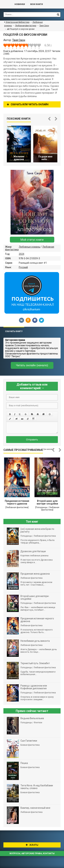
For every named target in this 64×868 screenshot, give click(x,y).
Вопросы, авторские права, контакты (32, 853)
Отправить (32, 440)
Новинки (20, 4)
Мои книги (37, 4)
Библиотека (6, 4)
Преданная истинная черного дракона (17, 502)
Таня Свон (44, 26)
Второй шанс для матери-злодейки (47, 502)
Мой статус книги (32, 240)
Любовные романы (30, 247)
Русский (23, 267)
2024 (22, 254)
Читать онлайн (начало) (32, 365)
